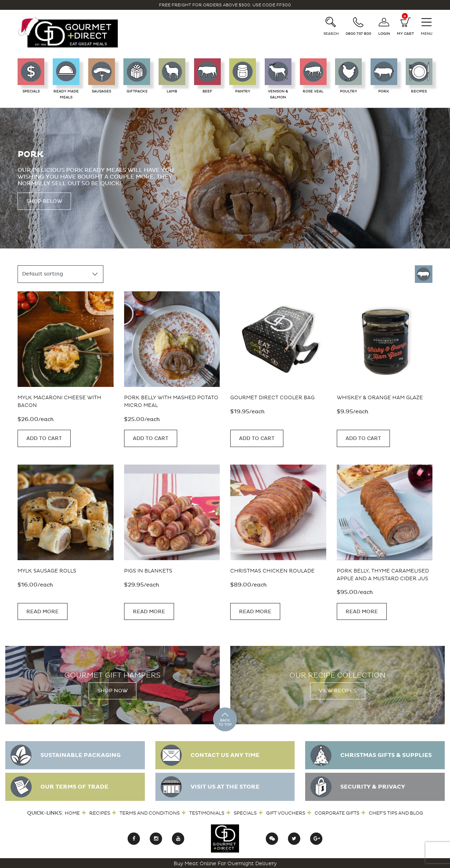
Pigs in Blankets (148, 571)
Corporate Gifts (337, 812)
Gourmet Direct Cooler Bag (272, 398)
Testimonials (207, 812)
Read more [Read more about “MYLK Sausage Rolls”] (43, 611)
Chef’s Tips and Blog (396, 812)
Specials (245, 812)
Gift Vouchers (286, 812)
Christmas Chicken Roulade (272, 571)
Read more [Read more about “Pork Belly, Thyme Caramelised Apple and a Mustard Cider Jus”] (362, 611)
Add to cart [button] (44, 438)
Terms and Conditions (150, 812)
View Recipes (338, 690)
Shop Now (112, 690)
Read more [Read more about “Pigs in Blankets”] (149, 611)
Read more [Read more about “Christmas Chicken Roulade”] (255, 611)
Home (72, 812)
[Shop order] (60, 274)
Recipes (100, 812)
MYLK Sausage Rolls (47, 571)
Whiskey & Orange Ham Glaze (380, 398)
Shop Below (44, 201)
